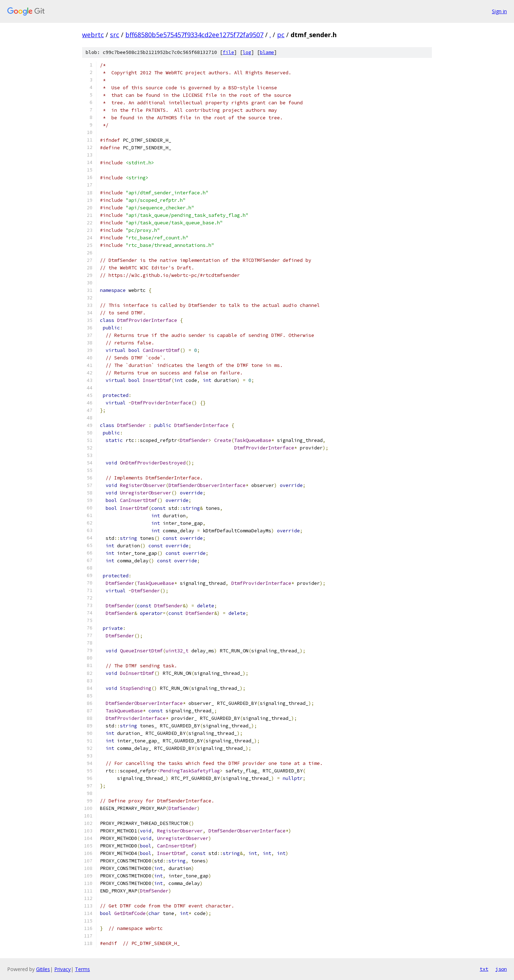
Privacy (62, 969)
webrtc (93, 35)
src (115, 35)
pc (281, 35)
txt (484, 969)
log (247, 52)
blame (267, 52)
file (228, 52)
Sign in (499, 11)
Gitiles (43, 969)
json (501, 969)
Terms (82, 969)
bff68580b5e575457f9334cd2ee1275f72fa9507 (194, 35)
